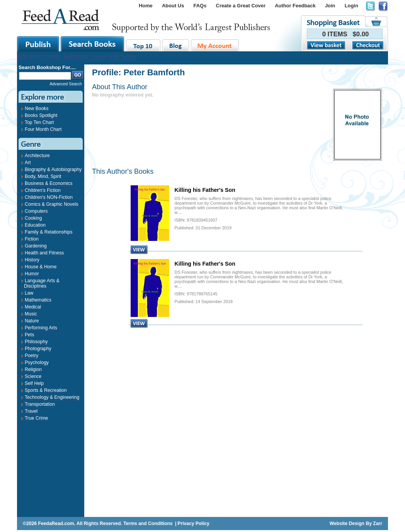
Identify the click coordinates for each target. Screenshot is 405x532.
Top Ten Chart (39, 122)
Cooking (33, 218)
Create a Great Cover (241, 6)
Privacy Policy (193, 524)
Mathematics (38, 300)
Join (330, 6)
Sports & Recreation (46, 390)
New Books (37, 108)
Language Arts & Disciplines (42, 283)
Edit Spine (122, 56)
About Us (173, 6)
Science (33, 376)
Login (351, 6)
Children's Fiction (43, 190)
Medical (33, 307)
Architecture (37, 156)
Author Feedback (295, 6)
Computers (36, 211)
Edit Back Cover (85, 56)
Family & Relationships (49, 232)
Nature (32, 321)
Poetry (31, 356)
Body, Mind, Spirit (43, 176)
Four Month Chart (43, 129)
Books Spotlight (41, 115)
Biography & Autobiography (53, 169)
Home (146, 6)
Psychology (37, 363)
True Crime (36, 418)
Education (35, 225)
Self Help (34, 383)
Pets (29, 335)
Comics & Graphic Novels (52, 204)
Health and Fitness (44, 253)
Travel (31, 411)
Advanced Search (66, 84)
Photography (38, 349)
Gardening (36, 246)
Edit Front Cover (39, 56)
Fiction (32, 239)
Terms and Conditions (148, 524)
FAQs (200, 6)
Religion (33, 369)
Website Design (347, 524)
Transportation (40, 404)
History (32, 260)
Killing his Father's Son (205, 190)
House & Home (41, 267)
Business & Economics (49, 183)
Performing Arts (41, 328)
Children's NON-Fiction (49, 197)
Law (29, 293)
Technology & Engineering (52, 397)
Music (31, 314)
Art (28, 163)
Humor (32, 274)
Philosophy (36, 342)
